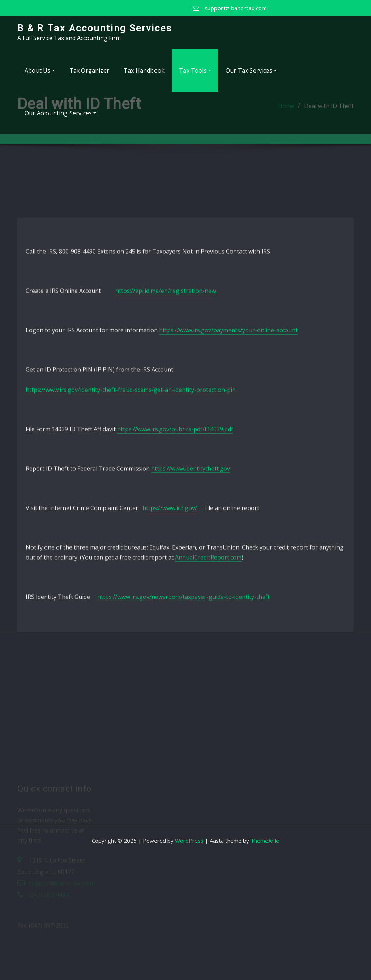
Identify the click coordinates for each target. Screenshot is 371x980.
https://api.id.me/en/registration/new (166, 346)
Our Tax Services (251, 70)
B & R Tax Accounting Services (95, 28)
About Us (40, 70)
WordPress (189, 841)
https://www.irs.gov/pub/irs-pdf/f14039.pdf (175, 485)
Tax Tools (195, 70)
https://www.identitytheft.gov (191, 524)
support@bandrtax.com (236, 8)
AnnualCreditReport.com (208, 613)
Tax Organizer (89, 70)
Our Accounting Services (60, 113)
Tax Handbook (144, 70)
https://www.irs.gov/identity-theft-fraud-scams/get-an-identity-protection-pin (131, 445)
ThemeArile (265, 841)
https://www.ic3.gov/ (170, 563)
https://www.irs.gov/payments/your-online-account (228, 386)
